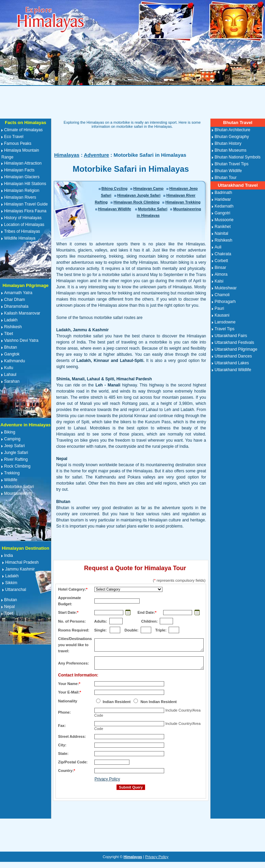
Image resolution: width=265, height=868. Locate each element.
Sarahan (12, 381)
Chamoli (222, 295)
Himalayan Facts (19, 170)
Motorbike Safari (19, 487)
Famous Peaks (18, 143)
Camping (12, 439)
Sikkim (11, 583)
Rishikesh (13, 327)
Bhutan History (228, 143)
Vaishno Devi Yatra (21, 340)
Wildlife (11, 480)
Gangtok (12, 354)
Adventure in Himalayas (25, 425)
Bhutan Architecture (232, 130)
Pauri (219, 308)
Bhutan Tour (226, 178)
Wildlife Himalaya (20, 238)
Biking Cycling (114, 188)
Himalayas (67, 155)
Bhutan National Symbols (238, 157)
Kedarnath (224, 206)
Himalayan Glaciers (22, 177)
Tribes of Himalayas (22, 231)
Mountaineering (18, 493)
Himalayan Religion (22, 191)
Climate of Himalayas (23, 130)
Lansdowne (225, 322)
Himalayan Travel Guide (26, 204)
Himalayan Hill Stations (25, 184)
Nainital (221, 233)
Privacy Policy (107, 779)
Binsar (220, 268)
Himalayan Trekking (183, 202)
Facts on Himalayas (25, 123)
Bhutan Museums (230, 150)
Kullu (9, 368)
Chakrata (223, 254)
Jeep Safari (14, 446)
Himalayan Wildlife (115, 209)
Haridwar (223, 199)
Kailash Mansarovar (22, 313)
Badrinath (223, 193)
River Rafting (16, 459)
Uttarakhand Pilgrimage (236, 349)
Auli (218, 247)
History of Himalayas (23, 218)
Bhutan (11, 347)
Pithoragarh (225, 302)
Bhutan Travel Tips (231, 164)
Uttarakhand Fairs (231, 336)
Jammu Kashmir (20, 569)
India (9, 555)
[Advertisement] (132, 102)
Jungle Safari (16, 453)
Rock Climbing (17, 466)
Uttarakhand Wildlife (233, 370)
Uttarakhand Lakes (232, 363)
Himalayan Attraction (23, 163)
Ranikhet (223, 227)
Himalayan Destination (25, 548)
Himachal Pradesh (22, 562)
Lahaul (10, 375)
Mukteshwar (226, 288)
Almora (221, 274)
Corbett (221, 261)
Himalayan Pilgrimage (25, 285)
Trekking (12, 473)
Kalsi (219, 281)
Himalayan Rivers (20, 197)
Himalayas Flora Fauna (25, 211)
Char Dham (14, 300)
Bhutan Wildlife (228, 171)
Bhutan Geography (232, 137)
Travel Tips (224, 329)
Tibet (9, 334)
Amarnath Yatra (18, 293)
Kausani (222, 315)
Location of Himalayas (24, 225)
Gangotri (222, 213)
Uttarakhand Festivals (234, 342)
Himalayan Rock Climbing (136, 202)
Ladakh (11, 320)
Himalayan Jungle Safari (139, 195)
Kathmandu (14, 361)
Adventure (96, 155)
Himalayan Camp (148, 188)
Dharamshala (16, 306)
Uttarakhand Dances (233, 356)
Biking (10, 432)
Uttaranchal (15, 590)
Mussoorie (224, 220)
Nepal (9, 607)
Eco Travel (14, 137)
